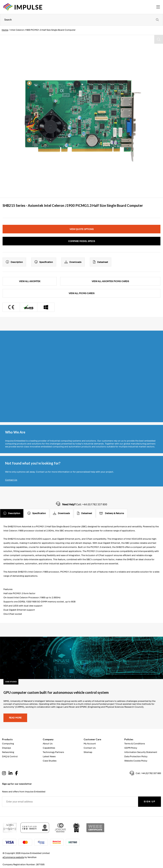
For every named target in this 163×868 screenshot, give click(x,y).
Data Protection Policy (136, 756)
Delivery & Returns (112, 513)
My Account (90, 744)
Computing (8, 744)
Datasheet (101, 262)
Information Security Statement (141, 752)
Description (14, 262)
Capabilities (49, 748)
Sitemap (88, 752)
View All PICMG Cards (82, 293)
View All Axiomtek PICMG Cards (110, 281)
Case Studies (50, 761)
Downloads (73, 262)
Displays (7, 748)
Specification (44, 262)
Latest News (49, 756)
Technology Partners (53, 752)
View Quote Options (82, 229)
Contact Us (11, 480)
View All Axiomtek (30, 281)
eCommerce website (13, 857)
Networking (8, 752)
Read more (15, 718)
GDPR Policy (131, 748)
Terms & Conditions (135, 744)
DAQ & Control (10, 756)
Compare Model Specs (82, 241)
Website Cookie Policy (136, 761)
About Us (48, 744)
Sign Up (150, 802)
